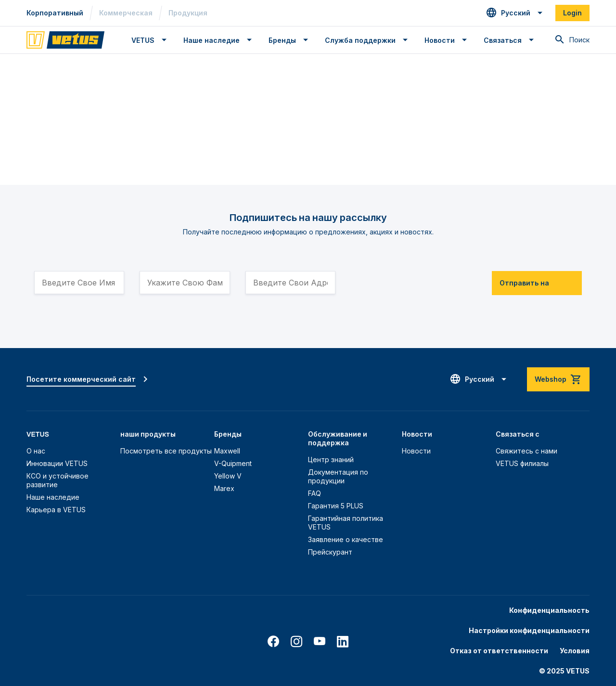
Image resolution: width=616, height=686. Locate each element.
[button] (515, 13)
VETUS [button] (143, 40)
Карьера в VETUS (56, 510)
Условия (575, 651)
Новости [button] (440, 40)
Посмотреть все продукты (166, 451)
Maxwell (227, 451)
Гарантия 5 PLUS (336, 506)
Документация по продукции (338, 476)
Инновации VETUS (57, 463)
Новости (416, 451)
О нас (36, 451)
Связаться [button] (503, 40)
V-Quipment (233, 463)
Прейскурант (330, 552)
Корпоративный (55, 13)
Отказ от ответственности (499, 651)
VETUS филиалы (522, 463)
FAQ (314, 493)
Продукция (188, 13)
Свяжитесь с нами (526, 451)
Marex (224, 488)
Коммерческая (126, 13)
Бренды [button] (282, 40)
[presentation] (424, 278)
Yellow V (228, 476)
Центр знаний (331, 459)
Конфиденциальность (549, 610)
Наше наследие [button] (212, 40)
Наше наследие (53, 497)
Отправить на (524, 283)
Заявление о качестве (346, 539)
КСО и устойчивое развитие (58, 480)
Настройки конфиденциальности (529, 630)
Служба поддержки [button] (360, 40)
